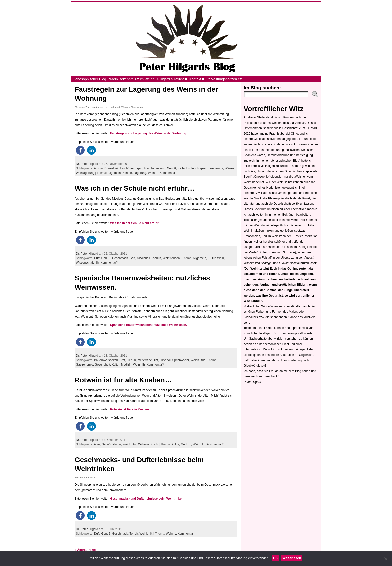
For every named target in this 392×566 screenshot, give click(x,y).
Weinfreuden (171, 258)
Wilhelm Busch (148, 444)
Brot (122, 360)
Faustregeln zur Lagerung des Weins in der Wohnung (148, 133)
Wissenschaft (85, 263)
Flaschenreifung (155, 168)
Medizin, (127, 365)
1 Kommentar (166, 173)
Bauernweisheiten (106, 360)
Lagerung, (141, 173)
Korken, (128, 173)
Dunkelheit (112, 168)
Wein (151, 173)
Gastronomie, (85, 365)
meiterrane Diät (148, 360)
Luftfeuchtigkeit (197, 168)
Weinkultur (198, 360)
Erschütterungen (131, 168)
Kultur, (213, 258)
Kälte (181, 168)
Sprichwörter (181, 360)
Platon (117, 444)
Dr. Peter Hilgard (87, 164)
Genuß (172, 168)
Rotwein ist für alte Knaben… (123, 380)
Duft (97, 258)
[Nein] (386, 559)
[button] (80, 150)
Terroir (134, 534)
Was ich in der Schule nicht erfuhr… (135, 188)
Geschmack (120, 258)
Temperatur (216, 168)
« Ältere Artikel (85, 550)
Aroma (98, 168)
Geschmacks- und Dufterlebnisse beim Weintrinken (147, 499)
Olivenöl (165, 360)
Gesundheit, (103, 365)
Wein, (221, 258)
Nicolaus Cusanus (149, 258)
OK (275, 558)
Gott (133, 258)
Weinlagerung (85, 173)
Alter (97, 444)
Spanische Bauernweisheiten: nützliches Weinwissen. (149, 325)
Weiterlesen (292, 558)
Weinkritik (146, 534)
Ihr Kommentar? (107, 263)
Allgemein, (115, 173)
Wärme (230, 168)
